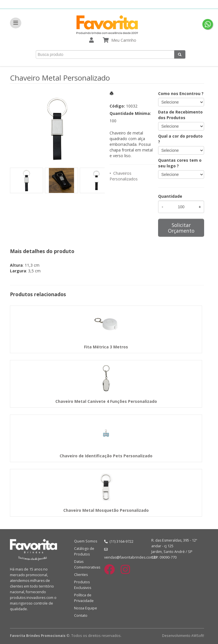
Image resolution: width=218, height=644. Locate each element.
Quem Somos (86, 541)
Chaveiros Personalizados (124, 176)
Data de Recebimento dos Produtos (180, 115)
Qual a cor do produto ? (180, 139)
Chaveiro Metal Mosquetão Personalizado (106, 510)
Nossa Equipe (86, 608)
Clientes (81, 575)
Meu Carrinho (124, 40)
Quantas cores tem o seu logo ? (180, 163)
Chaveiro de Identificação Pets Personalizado (106, 456)
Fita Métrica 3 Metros (106, 347)
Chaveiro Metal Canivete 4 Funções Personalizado (106, 401)
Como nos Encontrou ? (181, 93)
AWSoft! (198, 635)
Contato (81, 615)
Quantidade (170, 196)
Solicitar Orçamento (181, 228)
